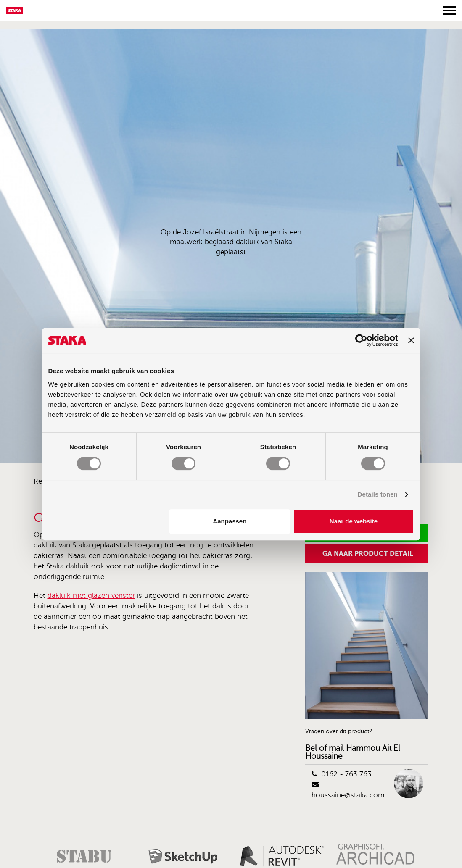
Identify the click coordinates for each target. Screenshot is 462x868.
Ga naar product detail (368, 554)
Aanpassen (230, 521)
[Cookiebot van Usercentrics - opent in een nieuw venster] (361, 340)
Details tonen (378, 494)
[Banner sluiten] (411, 340)
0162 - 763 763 (342, 774)
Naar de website (354, 521)
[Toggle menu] (449, 11)
